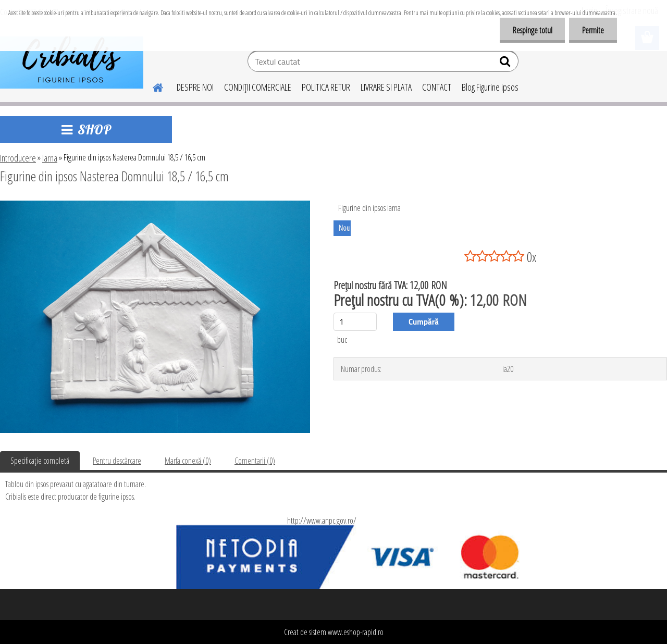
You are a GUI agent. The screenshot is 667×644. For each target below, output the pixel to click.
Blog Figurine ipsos (490, 87)
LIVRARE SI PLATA (386, 87)
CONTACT (437, 87)
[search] (506, 64)
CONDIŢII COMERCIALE (258, 87)
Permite (593, 30)
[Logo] (72, 63)
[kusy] (355, 322)
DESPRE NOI (195, 87)
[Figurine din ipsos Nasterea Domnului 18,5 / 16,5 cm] (155, 205)
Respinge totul (532, 30)
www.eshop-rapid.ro (356, 632)
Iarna (50, 158)
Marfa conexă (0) (188, 461)
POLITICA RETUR (326, 87)
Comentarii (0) (255, 461)
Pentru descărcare (117, 461)
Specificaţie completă (40, 461)
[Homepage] (152, 86)
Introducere (18, 158)
